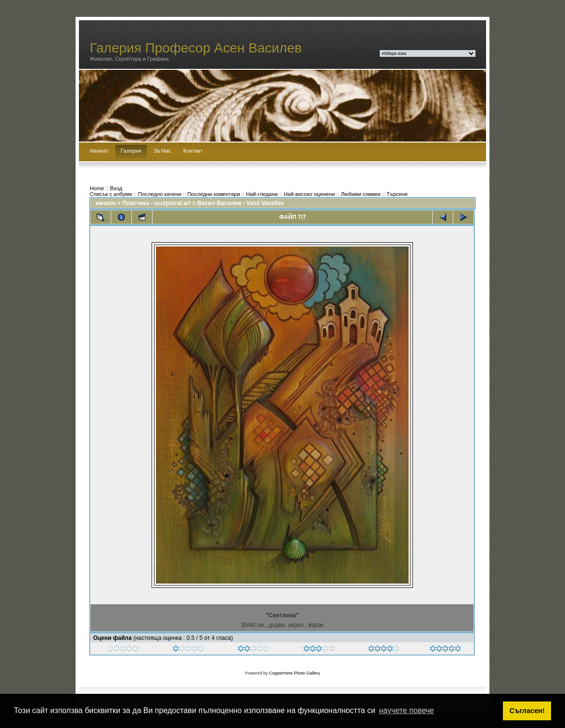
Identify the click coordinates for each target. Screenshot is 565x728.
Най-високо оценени (309, 194)
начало (105, 203)
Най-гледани (262, 194)
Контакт (193, 151)
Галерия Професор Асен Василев (196, 48)
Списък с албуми (111, 194)
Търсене (397, 194)
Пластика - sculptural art (156, 203)
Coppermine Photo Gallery (295, 673)
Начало (99, 151)
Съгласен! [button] (527, 711)
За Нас (162, 151)
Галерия (131, 151)
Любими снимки (360, 194)
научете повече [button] (407, 710)
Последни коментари (213, 194)
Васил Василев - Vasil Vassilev (241, 203)
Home (97, 188)
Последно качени (160, 194)
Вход (116, 188)
